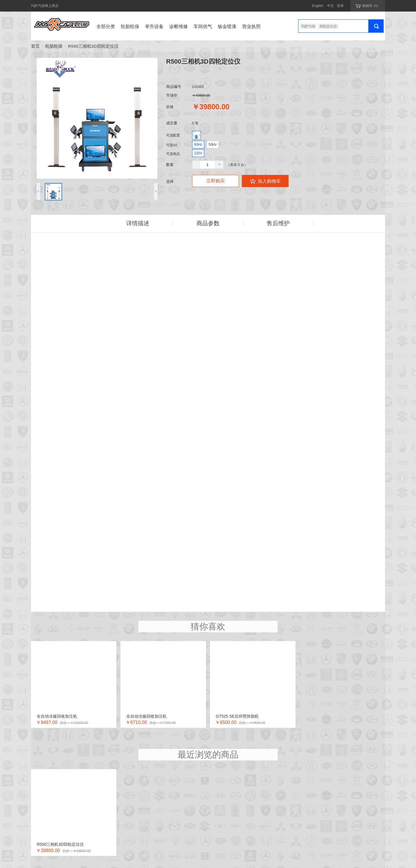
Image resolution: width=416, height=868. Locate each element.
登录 (340, 6)
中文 (330, 6)
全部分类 (106, 26)
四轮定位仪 (328, 26)
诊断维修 (179, 26)
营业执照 (251, 26)
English (317, 6)
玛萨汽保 (308, 26)
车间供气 (203, 26)
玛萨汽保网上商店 (45, 6)
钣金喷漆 (227, 26)
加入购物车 (265, 181)
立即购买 (216, 181)
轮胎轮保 (130, 26)
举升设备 (154, 26)
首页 (35, 46)
